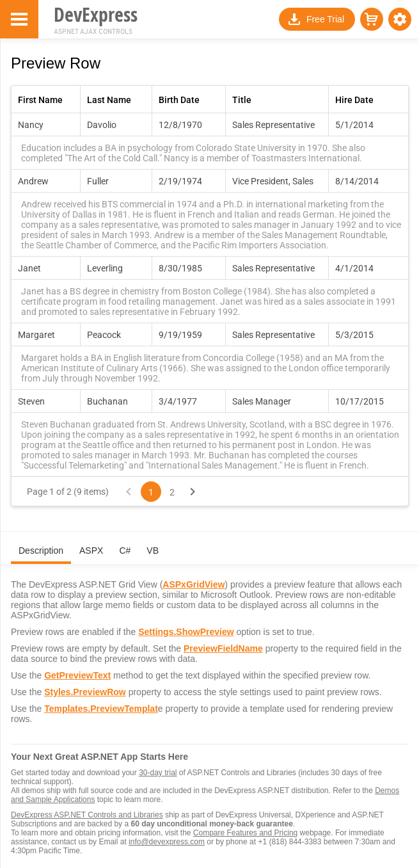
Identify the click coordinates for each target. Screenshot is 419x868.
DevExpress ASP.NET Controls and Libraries (87, 815)
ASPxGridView (194, 584)
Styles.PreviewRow (85, 692)
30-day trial (158, 773)
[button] (400, 19)
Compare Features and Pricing (245, 833)
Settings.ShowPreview (186, 632)
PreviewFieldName (223, 648)
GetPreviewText (77, 675)
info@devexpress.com (167, 842)
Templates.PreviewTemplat (101, 709)
